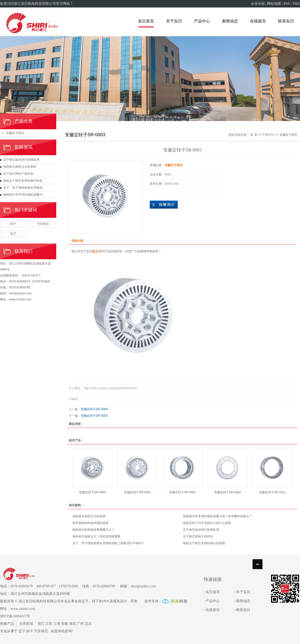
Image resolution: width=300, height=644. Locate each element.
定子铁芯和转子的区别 (18, 174)
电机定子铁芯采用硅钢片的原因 (204, 543)
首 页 (254, 135)
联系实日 (286, 21)
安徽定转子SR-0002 (182, 492)
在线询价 (164, 205)
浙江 (41, 624)
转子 (13, 224)
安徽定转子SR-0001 (137, 492)
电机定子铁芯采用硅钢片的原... (24, 181)
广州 (80, 624)
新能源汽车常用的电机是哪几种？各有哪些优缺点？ (217, 516)
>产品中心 (212, 601)
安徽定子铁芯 (15, 133)
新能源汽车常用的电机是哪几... (24, 195)
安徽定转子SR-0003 (94, 416)
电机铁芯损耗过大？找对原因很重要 (96, 536)
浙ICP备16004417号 (15, 616)
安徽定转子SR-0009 (94, 409)
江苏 (49, 624)
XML (296, 4)
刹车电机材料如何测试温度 (90, 523)
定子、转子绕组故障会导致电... (24, 188)
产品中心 (202, 21)
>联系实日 (242, 610)
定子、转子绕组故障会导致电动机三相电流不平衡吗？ (108, 543)
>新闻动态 (242, 601)
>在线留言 (212, 610)
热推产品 (7, 624)
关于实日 (174, 21)
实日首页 (146, 21)
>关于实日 (242, 592)
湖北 (72, 624)
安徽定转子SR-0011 (272, 492)
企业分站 (258, 4)
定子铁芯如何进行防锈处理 (21, 160)
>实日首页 (212, 592)
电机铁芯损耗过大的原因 (20, 167)
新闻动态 (230, 21)
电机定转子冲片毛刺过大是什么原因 (207, 523)
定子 (13, 234)
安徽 (64, 624)
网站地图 (274, 4)
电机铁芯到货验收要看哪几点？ (93, 530)
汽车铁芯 (43, 224)
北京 (88, 624)
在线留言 (258, 21)
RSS (287, 4)
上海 (57, 624)
